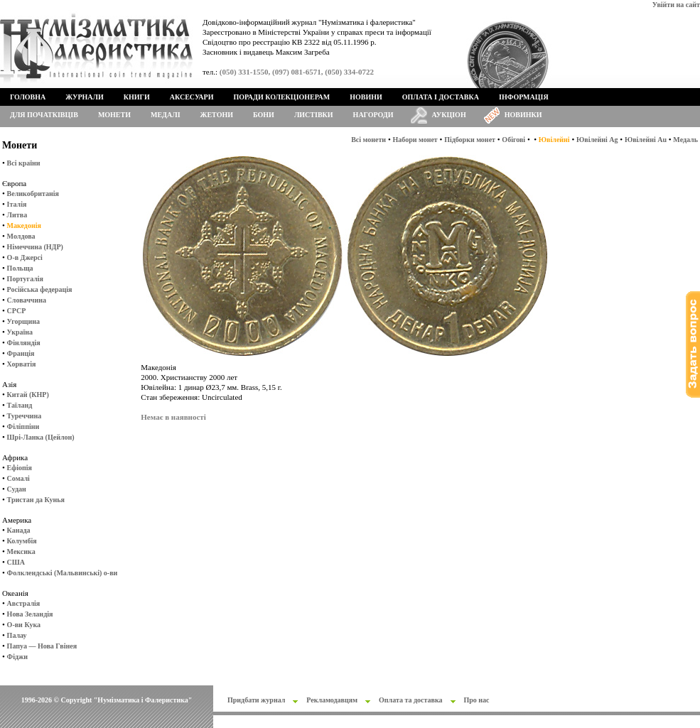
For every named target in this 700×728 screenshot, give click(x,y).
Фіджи (17, 657)
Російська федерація (40, 289)
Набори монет (415, 140)
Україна (20, 332)
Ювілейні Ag (597, 140)
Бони (264, 115)
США (16, 562)
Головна (28, 97)
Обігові (513, 140)
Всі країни (24, 163)
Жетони (217, 115)
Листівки (314, 115)
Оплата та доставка (411, 700)
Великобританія (33, 194)
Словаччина (27, 300)
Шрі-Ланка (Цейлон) (41, 437)
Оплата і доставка (441, 97)
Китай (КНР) (28, 395)
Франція (21, 353)
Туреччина (25, 416)
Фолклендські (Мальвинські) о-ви (63, 573)
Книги (137, 97)
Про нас (477, 700)
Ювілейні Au (646, 140)
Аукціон (449, 115)
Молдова (21, 236)
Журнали (84, 97)
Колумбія (22, 541)
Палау (17, 635)
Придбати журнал (256, 700)
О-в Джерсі (25, 257)
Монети (114, 115)
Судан (17, 489)
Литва (17, 215)
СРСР (17, 311)
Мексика (21, 552)
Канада (19, 530)
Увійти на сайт (676, 5)
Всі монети (368, 140)
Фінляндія (24, 343)
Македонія (24, 226)
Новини (366, 97)
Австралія (24, 603)
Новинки (523, 115)
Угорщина (23, 321)
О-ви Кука (24, 625)
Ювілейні (554, 140)
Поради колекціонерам (281, 97)
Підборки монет (470, 140)
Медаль (685, 140)
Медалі (166, 115)
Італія (17, 204)
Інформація (524, 97)
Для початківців (44, 115)
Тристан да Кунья (36, 500)
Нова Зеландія (30, 614)
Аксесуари (192, 97)
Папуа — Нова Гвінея (42, 646)
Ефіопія (20, 468)
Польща (20, 268)
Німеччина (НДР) (35, 247)
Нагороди (373, 115)
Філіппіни (23, 427)
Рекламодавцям (332, 700)
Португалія (25, 279)
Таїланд (20, 405)
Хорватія (22, 364)
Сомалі (18, 478)
